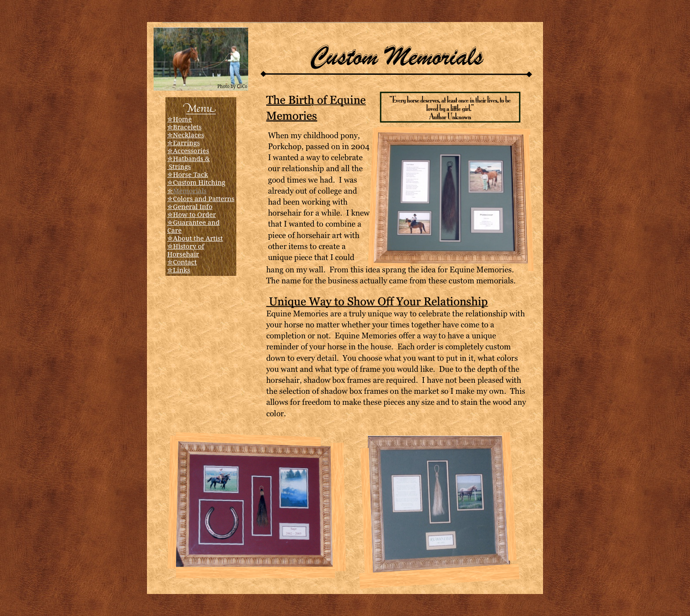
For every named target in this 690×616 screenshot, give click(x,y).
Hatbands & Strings (189, 162)
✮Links (179, 270)
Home (182, 119)
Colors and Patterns (204, 198)
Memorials (190, 191)
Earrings (186, 143)
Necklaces (189, 135)
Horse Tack (191, 174)
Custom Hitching (199, 182)
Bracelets (187, 127)
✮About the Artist (195, 238)
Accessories (191, 150)
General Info (193, 206)
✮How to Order (192, 214)
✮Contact (182, 262)
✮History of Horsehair (186, 250)
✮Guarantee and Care (193, 226)
